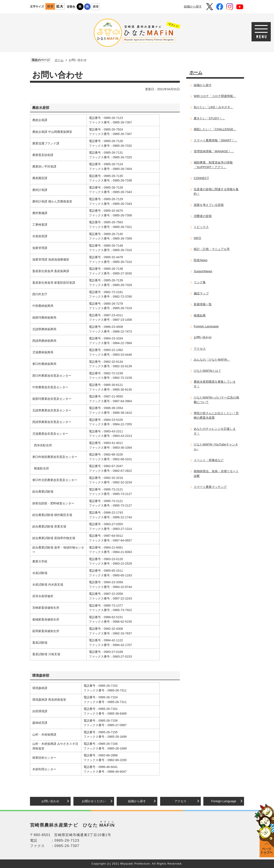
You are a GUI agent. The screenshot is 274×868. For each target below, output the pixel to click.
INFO (197, 238)
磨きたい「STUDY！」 (209, 118)
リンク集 (200, 282)
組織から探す (193, 6)
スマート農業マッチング (210, 487)
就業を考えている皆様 (209, 205)
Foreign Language (206, 326)
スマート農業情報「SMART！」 (216, 140)
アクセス (200, 349)
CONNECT (201, 178)
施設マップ (201, 293)
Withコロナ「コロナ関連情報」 (215, 96)
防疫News (201, 260)
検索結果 (200, 315)
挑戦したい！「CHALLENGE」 (215, 129)
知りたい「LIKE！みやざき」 (214, 107)
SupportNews (203, 271)
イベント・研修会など (209, 460)
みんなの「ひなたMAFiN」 (212, 360)
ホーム (59, 60)
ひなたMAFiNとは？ (207, 371)
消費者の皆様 (203, 216)
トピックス (201, 227)
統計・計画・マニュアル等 (212, 249)
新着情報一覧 (203, 304)
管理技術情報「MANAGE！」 (214, 151)
